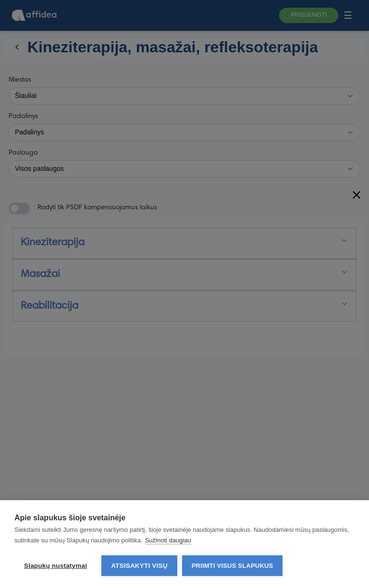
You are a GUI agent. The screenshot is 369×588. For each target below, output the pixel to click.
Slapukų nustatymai (55, 566)
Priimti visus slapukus (233, 566)
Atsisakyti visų (139, 566)
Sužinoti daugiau (168, 540)
